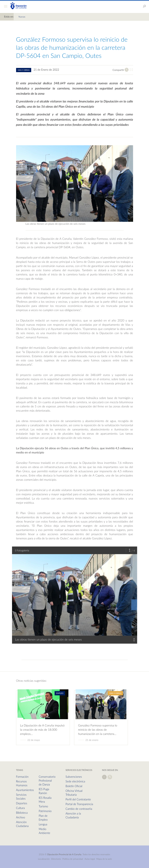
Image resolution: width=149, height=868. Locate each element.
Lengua (43, 824)
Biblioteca (22, 813)
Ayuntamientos (25, 790)
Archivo (21, 817)
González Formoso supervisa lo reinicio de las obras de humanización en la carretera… (98, 730)
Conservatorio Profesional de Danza (47, 781)
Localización (44, 859)
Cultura (20, 808)
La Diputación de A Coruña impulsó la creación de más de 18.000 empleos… (42, 730)
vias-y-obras (24, 70)
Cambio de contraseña (79, 809)
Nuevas (22, 17)
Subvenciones (74, 777)
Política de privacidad (73, 859)
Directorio (56, 859)
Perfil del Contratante (78, 799)
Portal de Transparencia (79, 804)
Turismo (43, 806)
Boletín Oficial (74, 786)
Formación (22, 777)
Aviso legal (90, 859)
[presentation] (134, 605)
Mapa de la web (104, 859)
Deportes (22, 803)
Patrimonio (45, 811)
